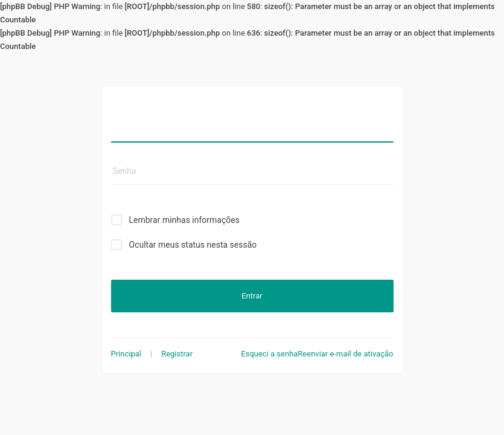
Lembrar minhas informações (184, 220)
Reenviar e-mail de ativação (345, 354)
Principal (126, 354)
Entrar (252, 296)
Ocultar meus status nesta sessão (193, 245)
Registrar (177, 354)
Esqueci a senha (269, 354)
